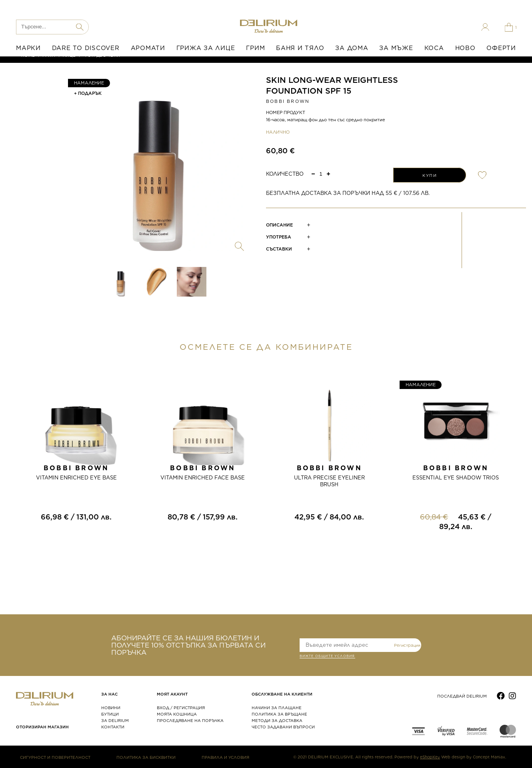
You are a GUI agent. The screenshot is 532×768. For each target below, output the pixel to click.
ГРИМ (255, 48)
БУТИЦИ (110, 714)
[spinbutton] (321, 174)
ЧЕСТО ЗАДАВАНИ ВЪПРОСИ (283, 727)
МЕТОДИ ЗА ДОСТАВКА (277, 720)
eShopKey (430, 757)
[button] (328, 173)
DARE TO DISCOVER (86, 48)
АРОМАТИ (148, 48)
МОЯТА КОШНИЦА (177, 714)
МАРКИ (28, 48)
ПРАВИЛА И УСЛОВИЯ (225, 757)
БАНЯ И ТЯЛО (300, 48)
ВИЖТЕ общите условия (327, 657)
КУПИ (430, 175)
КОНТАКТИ (113, 727)
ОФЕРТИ (501, 48)
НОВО (465, 48)
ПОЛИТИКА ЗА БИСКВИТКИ (146, 757)
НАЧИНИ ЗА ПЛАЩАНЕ (277, 708)
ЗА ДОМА (352, 48)
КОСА (434, 48)
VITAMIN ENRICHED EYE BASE (76, 478)
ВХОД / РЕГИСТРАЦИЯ (181, 708)
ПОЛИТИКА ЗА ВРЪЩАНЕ (279, 714)
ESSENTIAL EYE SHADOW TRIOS (456, 478)
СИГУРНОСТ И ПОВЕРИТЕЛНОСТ (55, 757)
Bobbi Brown (288, 101)
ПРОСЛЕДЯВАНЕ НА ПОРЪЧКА (190, 720)
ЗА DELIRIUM (115, 720)
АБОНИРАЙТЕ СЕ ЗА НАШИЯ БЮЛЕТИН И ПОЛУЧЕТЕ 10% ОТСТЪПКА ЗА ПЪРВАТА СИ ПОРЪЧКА (188, 645)
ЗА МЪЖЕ (396, 48)
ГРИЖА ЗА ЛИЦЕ (206, 48)
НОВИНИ (111, 708)
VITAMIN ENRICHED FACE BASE (203, 478)
